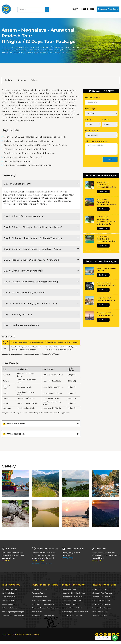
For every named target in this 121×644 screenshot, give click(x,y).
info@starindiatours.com (42, 564)
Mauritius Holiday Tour (102, 601)
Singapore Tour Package (103, 593)
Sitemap (38, 637)
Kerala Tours (37, 615)
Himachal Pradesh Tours (42, 601)
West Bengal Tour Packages (44, 618)
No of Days (90, 109)
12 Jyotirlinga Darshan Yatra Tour (75, 612)
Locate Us (6, 561)
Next (110, 160)
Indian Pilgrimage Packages (13, 612)
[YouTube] (118, 638)
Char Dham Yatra (69, 590)
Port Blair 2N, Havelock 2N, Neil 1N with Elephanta (106, 222)
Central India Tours (9, 605)
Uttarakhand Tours (40, 597)
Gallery (43, 80)
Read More (97, 561)
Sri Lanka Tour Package (102, 608)
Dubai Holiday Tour (106, 316)
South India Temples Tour (73, 616)
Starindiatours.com (25, 637)
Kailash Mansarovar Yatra (72, 597)
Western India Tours (10, 601)
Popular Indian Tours (10, 590)
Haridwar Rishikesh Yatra (72, 608)
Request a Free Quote (107, 9)
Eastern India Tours (10, 608)
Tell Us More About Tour (96, 142)
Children (106, 120)
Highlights (10, 80)
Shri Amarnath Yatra (70, 605)
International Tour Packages (13, 616)
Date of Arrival (92, 98)
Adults (88, 120)
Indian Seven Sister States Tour (45, 605)
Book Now (103, 192)
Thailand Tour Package (102, 597)
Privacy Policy (68, 558)
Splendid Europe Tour (102, 616)
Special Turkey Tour (106, 301)
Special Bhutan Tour (106, 286)
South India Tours (9, 597)
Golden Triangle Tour (41, 590)
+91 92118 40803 (79, 8)
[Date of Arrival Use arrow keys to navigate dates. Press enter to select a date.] (101, 103)
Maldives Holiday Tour (101, 590)
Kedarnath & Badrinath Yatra (74, 593)
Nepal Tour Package (101, 612)
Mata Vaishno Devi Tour (72, 601)
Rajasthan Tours (39, 593)
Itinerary (27, 80)
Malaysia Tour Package (102, 605)
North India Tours (9, 593)
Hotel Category (92, 131)
